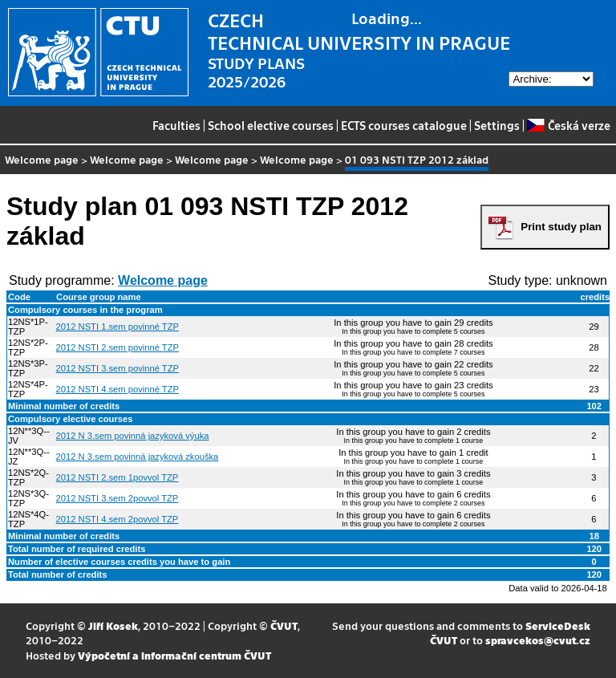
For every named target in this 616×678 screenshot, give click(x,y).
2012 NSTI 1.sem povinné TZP (118, 327)
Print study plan (561, 227)
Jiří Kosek (113, 625)
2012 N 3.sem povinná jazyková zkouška (138, 457)
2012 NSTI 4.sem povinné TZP (118, 389)
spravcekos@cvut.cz (538, 640)
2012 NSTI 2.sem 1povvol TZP (118, 477)
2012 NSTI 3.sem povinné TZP (118, 368)
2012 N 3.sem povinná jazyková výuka (133, 436)
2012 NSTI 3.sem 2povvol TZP (118, 498)
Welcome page (42, 159)
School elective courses (271, 125)
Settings (497, 125)
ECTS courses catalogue (404, 125)
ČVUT (284, 625)
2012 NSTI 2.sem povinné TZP (118, 347)
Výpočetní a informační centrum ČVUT (174, 655)
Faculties (176, 125)
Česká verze (568, 125)
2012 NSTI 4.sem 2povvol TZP (118, 519)
